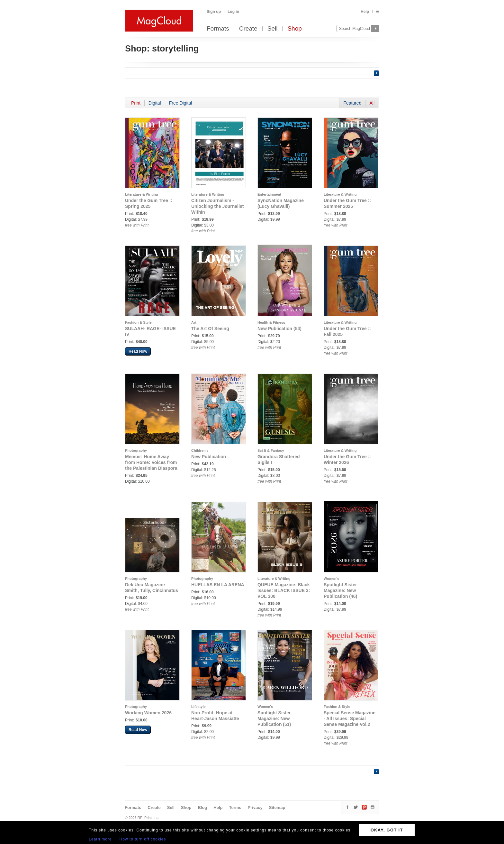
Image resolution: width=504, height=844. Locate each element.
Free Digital (181, 103)
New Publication (209, 457)
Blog (202, 807)
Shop (294, 29)
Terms (235, 807)
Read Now (138, 351)
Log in (233, 12)
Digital (155, 103)
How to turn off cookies (143, 839)
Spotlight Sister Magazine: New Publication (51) (274, 719)
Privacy (255, 807)
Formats (218, 29)
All (372, 103)
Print (136, 103)
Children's (200, 450)
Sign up (214, 12)
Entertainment (269, 194)
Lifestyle (198, 707)
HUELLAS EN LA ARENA (218, 585)
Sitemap (277, 807)
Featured (352, 103)
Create (248, 29)
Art (194, 322)
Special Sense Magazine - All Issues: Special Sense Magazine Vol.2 (350, 719)
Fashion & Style (138, 322)
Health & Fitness (271, 322)
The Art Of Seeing (210, 329)
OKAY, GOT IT (387, 830)
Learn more (100, 839)
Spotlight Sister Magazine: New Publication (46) (340, 590)
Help (365, 12)
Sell (273, 29)
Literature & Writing (141, 194)
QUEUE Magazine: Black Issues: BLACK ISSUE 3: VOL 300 (284, 590)
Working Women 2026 (148, 713)
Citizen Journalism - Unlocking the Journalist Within (217, 206)
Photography (136, 450)
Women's (331, 579)
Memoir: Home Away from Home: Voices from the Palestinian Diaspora (151, 462)
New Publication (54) (279, 329)
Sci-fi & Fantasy (271, 450)
